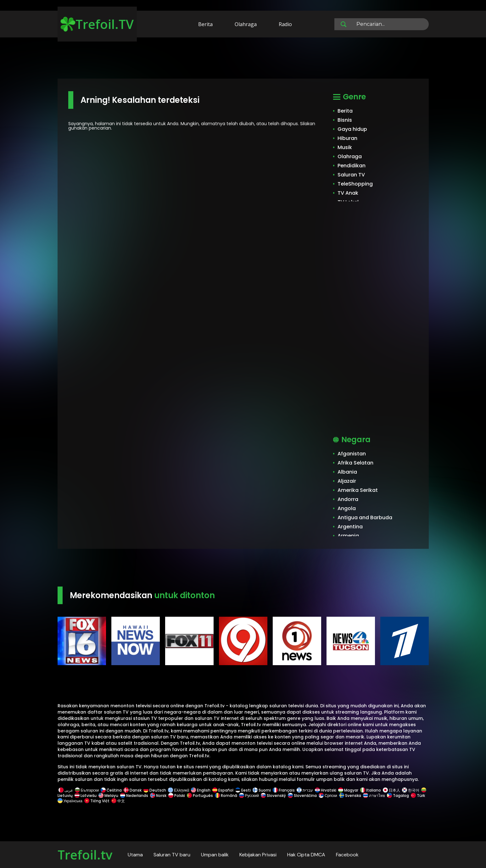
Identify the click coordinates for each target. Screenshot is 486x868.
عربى (66, 790)
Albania (347, 472)
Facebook (347, 855)
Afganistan (352, 454)
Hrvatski (326, 790)
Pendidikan (352, 166)
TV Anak (348, 193)
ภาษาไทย (374, 796)
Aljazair (347, 481)
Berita (205, 24)
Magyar (348, 790)
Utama (135, 855)
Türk (418, 796)
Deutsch (155, 790)
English (201, 790)
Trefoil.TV (97, 24)
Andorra (348, 499)
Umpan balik (215, 855)
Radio (285, 24)
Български (87, 790)
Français (284, 790)
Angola (347, 508)
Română (226, 796)
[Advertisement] (243, 59)
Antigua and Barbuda (365, 517)
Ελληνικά (179, 790)
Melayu (108, 796)
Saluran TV (351, 175)
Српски (328, 796)
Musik (345, 147)
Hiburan (347, 138)
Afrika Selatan (355, 463)
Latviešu (86, 796)
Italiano (371, 790)
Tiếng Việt (97, 801)
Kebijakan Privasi (258, 855)
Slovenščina (302, 796)
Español (223, 790)
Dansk (133, 790)
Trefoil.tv (85, 855)
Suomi (262, 790)
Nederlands (134, 796)
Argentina (350, 527)
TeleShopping (355, 184)
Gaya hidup (352, 129)
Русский (249, 796)
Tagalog (398, 796)
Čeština (111, 790)
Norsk (158, 796)
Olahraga (246, 24)
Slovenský (273, 796)
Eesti (243, 790)
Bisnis (345, 120)
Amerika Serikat (358, 490)
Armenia (348, 536)
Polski (177, 796)
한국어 (411, 790)
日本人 (391, 790)
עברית (305, 790)
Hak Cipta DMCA (306, 855)
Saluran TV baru (172, 855)
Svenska (350, 796)
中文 (118, 801)
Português (200, 796)
